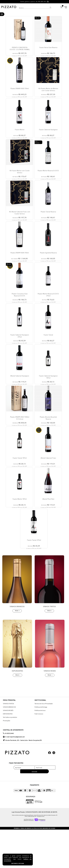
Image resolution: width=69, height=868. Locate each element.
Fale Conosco (39, 756)
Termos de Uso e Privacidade (44, 746)
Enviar (56, 810)
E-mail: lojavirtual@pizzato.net (14, 779)
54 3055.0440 (8, 776)
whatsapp (50, 795)
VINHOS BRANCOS (17, 649)
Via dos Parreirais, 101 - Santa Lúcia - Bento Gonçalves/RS (22, 783)
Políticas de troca (40, 753)
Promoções (7, 763)
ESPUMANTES (17, 713)
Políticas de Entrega (41, 750)
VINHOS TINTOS (49, 649)
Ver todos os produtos (10, 760)
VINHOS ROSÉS (50, 713)
